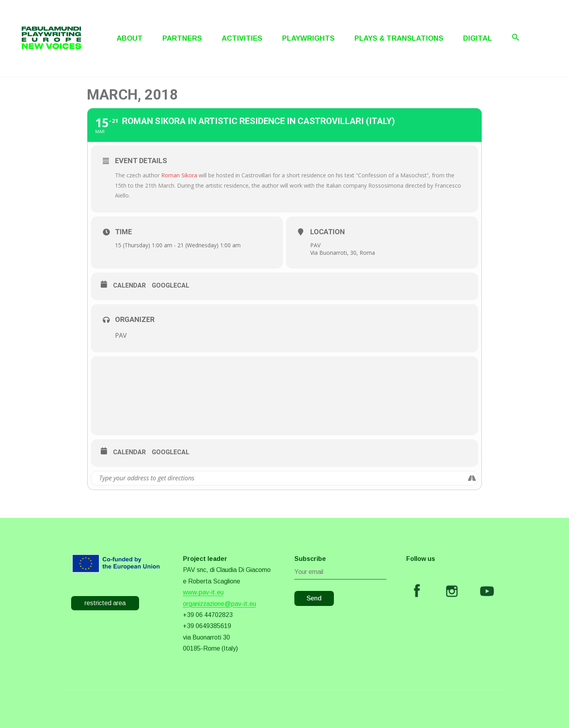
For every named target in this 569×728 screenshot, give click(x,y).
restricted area (105, 603)
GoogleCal (171, 285)
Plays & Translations (399, 38)
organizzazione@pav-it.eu (219, 604)
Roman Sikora (180, 175)
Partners (182, 38)
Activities (242, 38)
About (130, 38)
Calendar (129, 285)
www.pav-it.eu (203, 592)
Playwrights (308, 38)
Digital (478, 38)
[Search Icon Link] (516, 37)
